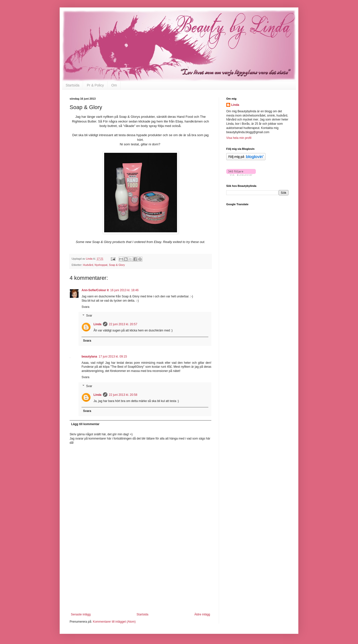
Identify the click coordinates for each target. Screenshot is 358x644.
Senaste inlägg (81, 614)
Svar (89, 316)
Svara (85, 307)
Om (114, 85)
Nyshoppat (101, 265)
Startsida (72, 85)
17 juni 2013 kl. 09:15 (113, 357)
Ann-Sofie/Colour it (95, 290)
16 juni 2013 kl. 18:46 (124, 290)
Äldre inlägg (202, 614)
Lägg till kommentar (85, 424)
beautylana (89, 357)
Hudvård (88, 265)
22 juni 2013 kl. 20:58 (123, 395)
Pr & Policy (95, 85)
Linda (97, 324)
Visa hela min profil (239, 138)
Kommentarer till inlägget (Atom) (114, 622)
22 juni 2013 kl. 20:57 (123, 324)
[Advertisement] (140, 582)
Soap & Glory (117, 265)
